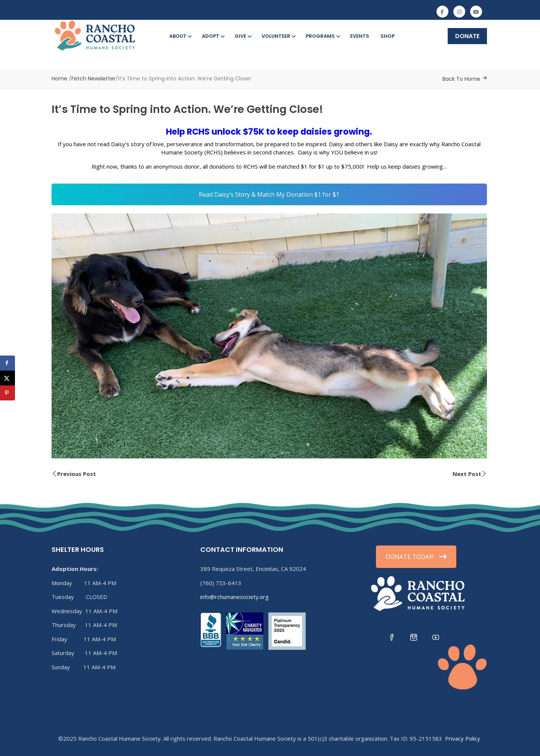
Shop (388, 36)
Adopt (213, 36)
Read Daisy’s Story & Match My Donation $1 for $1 (269, 194)
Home (59, 79)
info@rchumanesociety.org (234, 597)
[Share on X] (7, 378)
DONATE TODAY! (416, 557)
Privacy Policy (463, 738)
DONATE (467, 36)
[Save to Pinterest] (7, 393)
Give (243, 36)
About (180, 36)
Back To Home (461, 79)
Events (360, 36)
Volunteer (278, 36)
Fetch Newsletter (93, 79)
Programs (322, 36)
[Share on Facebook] (7, 363)
